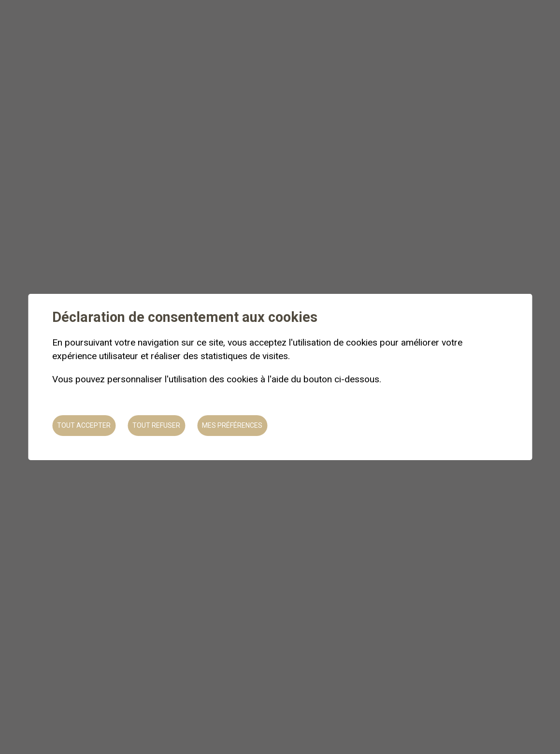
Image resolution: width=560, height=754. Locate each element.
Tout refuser (156, 425)
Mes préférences (232, 425)
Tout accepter (84, 425)
